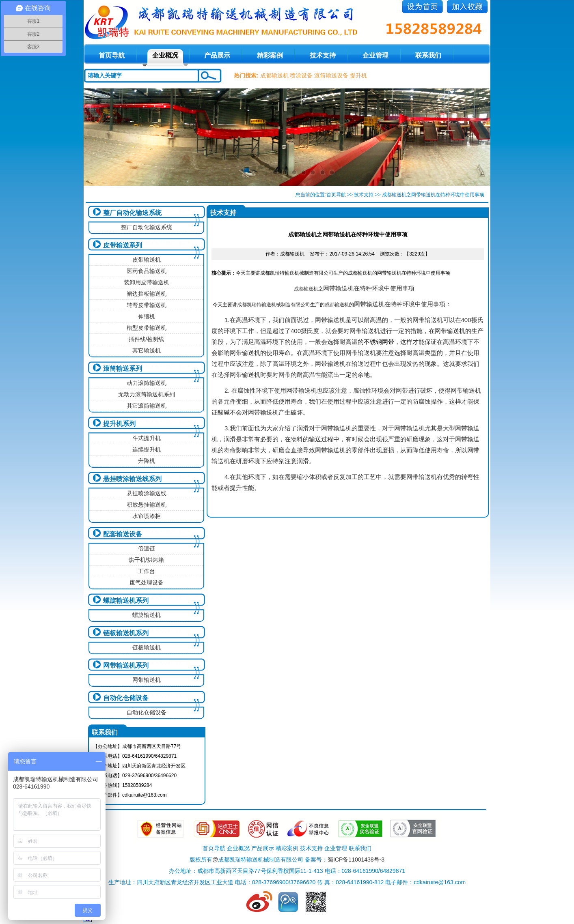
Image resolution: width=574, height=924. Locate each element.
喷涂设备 (301, 75)
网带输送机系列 (126, 665)
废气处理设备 (147, 582)
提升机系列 (119, 424)
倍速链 (147, 548)
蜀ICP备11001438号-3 (356, 860)
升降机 (147, 461)
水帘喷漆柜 (147, 516)
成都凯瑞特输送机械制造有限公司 (274, 305)
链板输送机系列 (126, 633)
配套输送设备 (123, 534)
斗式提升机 (147, 438)
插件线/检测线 (147, 339)
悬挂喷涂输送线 (147, 493)
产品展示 (217, 55)
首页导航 (336, 195)
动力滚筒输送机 (147, 383)
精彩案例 (270, 55)
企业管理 (375, 55)
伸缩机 (147, 316)
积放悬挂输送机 (147, 505)
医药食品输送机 (147, 271)
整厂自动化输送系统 (132, 213)
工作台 (147, 571)
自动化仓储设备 (126, 698)
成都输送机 (274, 75)
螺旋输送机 (147, 615)
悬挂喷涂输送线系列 (132, 479)
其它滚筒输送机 (147, 406)
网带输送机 (147, 680)
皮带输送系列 (123, 245)
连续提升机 (147, 449)
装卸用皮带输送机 (147, 282)
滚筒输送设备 (331, 75)
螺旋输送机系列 (126, 601)
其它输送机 (147, 350)
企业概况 (165, 55)
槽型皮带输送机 (147, 328)
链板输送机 (147, 647)
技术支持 (323, 55)
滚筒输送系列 (123, 369)
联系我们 (428, 55)
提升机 (358, 75)
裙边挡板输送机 (147, 294)
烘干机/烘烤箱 (147, 560)
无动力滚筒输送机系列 (147, 394)
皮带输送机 (147, 260)
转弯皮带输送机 (147, 305)
